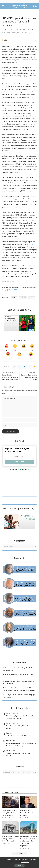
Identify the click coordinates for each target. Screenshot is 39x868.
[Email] (35, 367)
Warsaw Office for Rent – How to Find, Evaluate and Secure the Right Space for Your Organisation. (29, 841)
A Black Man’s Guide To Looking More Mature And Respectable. (9, 813)
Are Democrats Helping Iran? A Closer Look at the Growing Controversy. (21, 744)
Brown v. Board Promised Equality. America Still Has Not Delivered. (10, 839)
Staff (6, 29)
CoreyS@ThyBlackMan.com (12, 290)
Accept (19, 866)
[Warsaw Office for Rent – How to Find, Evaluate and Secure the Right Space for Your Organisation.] (29, 828)
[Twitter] (19, 367)
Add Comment (28, 29)
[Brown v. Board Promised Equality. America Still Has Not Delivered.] (10, 828)
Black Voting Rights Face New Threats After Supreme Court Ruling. (20, 717)
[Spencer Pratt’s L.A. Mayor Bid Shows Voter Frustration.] (29, 802)
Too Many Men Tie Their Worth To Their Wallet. (19, 754)
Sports (14, 33)
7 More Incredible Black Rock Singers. (19, 736)
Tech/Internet (22, 33)
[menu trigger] (4, 6)
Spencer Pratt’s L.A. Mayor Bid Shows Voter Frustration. (28, 813)
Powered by (19, 469)
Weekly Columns (30, 33)
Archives (20, 767)
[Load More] (20, 853)
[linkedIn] (24, 367)
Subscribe (20, 462)
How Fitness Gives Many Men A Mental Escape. (19, 727)
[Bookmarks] (33, 6)
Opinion (8, 33)
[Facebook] (14, 367)
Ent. (4, 33)
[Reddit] (30, 367)
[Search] (36, 6)
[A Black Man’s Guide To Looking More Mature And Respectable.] (10, 802)
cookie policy (25, 862)
